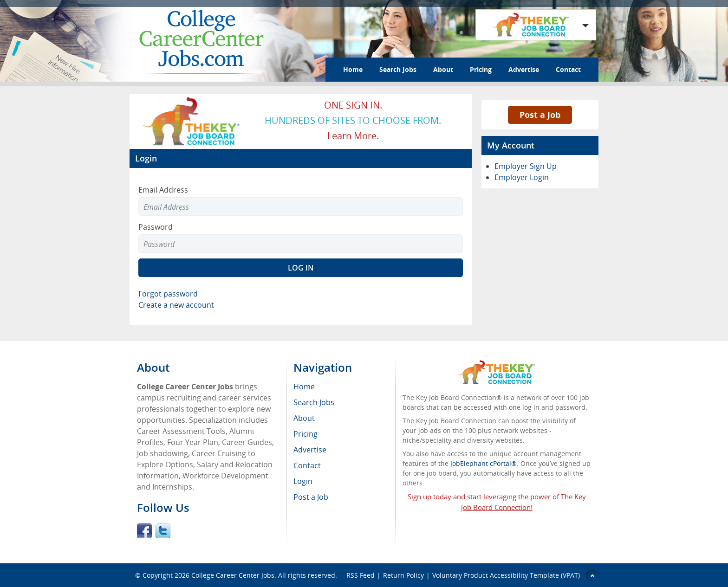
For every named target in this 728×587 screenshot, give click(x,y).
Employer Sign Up (526, 166)
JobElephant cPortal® (484, 463)
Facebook (144, 531)
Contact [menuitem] (307, 465)
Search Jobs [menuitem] (314, 402)
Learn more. (353, 136)
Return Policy (403, 575)
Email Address (163, 190)
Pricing (481, 69)
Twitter (163, 531)
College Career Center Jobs (233, 575)
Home (353, 69)
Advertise (524, 69)
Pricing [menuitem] (305, 434)
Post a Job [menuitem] (311, 497)
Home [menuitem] (304, 387)
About (443, 69)
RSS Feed (361, 575)
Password (156, 227)
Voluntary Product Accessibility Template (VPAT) (506, 575)
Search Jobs (398, 69)
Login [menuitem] (303, 481)
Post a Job (540, 115)
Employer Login (522, 177)
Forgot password (168, 294)
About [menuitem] (304, 418)
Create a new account (176, 305)
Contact (568, 69)
